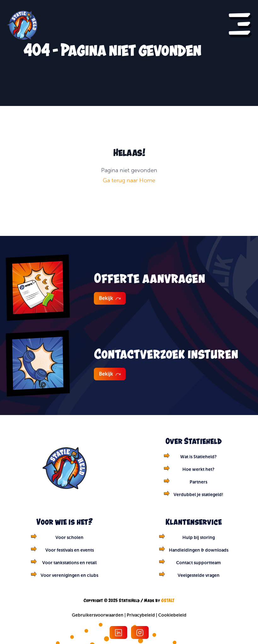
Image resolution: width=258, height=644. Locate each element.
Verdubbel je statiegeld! (198, 495)
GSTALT (168, 600)
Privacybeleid (141, 615)
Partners (198, 482)
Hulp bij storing (199, 537)
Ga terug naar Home (129, 180)
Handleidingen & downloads (199, 550)
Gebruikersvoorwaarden (98, 615)
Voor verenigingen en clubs (69, 575)
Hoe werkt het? (198, 469)
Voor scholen (69, 537)
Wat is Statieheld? (198, 457)
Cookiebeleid (172, 615)
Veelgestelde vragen (199, 575)
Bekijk (110, 298)
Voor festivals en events (70, 550)
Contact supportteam (198, 563)
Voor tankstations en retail (69, 563)
